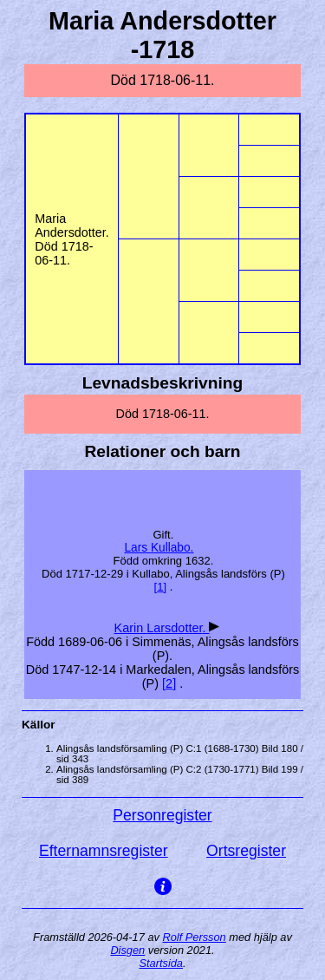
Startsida (161, 963)
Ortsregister (246, 851)
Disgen (127, 950)
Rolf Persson (194, 937)
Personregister (162, 815)
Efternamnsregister (104, 851)
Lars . (159, 548)
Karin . (162, 628)
